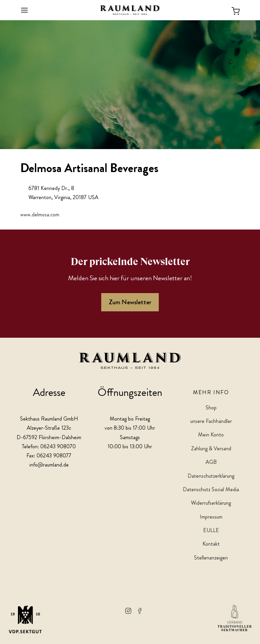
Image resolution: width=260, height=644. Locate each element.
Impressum (211, 517)
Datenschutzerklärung (211, 476)
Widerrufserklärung (211, 503)
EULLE (211, 530)
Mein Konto (211, 435)
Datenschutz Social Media (211, 489)
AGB (211, 462)
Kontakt (211, 544)
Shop (211, 408)
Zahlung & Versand (211, 448)
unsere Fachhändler (211, 421)
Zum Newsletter (130, 302)
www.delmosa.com (40, 214)
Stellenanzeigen (211, 558)
